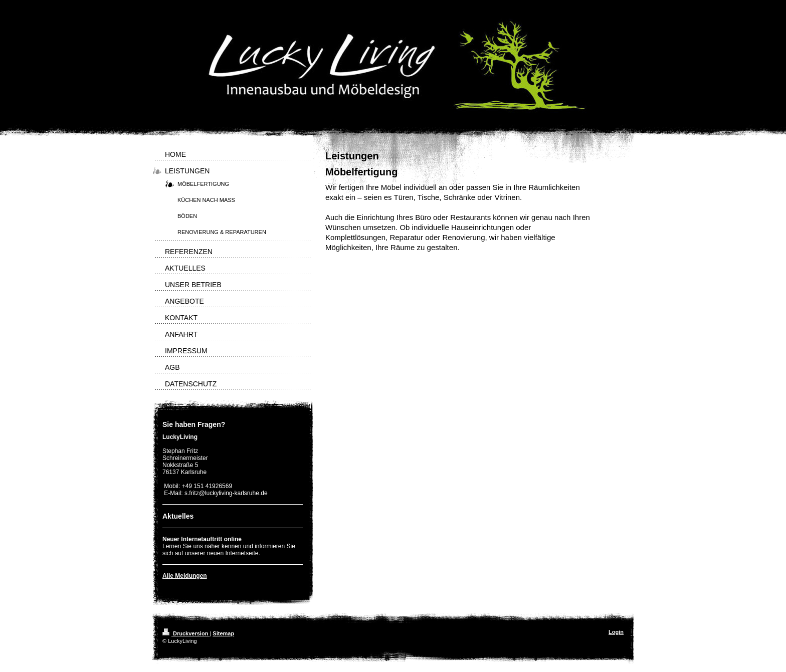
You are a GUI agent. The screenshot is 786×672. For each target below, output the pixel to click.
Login (616, 632)
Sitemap (223, 633)
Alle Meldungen (185, 576)
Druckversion (186, 633)
